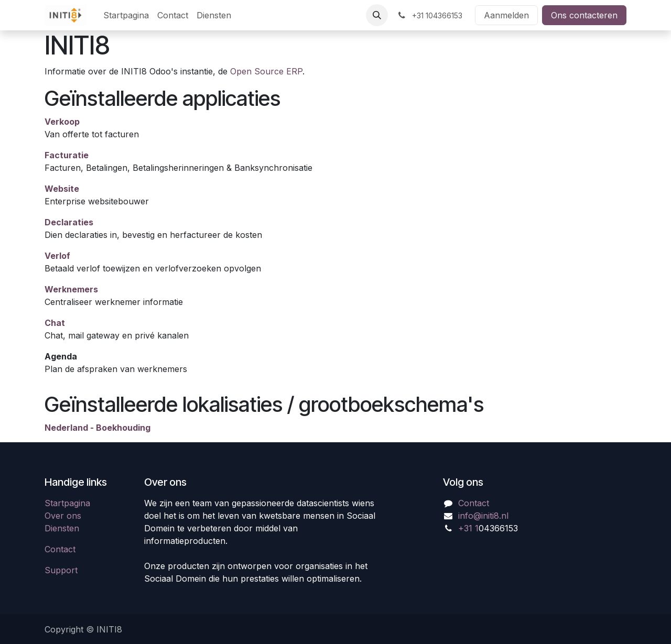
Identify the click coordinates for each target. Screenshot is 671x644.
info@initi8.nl (483, 516)
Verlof (57, 256)
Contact (60, 549)
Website (62, 189)
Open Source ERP (266, 71)
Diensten (62, 528)
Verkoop (62, 122)
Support (61, 570)
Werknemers (71, 289)
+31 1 (468, 528)
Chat (55, 323)
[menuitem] (126, 15)
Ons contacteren (584, 15)
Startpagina (67, 503)
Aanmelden (506, 15)
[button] (377, 15)
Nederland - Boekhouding (98, 428)
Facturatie (67, 155)
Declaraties (69, 222)
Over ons (63, 516)
